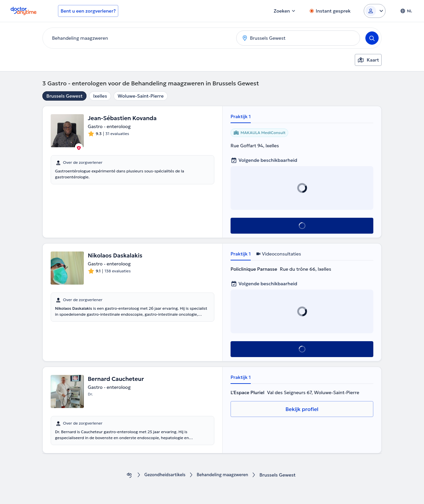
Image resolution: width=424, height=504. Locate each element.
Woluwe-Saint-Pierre (141, 96)
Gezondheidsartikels (162, 475)
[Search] (372, 38)
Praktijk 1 (241, 116)
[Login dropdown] (375, 11)
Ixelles (100, 96)
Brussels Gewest (64, 96)
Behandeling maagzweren (225, 475)
